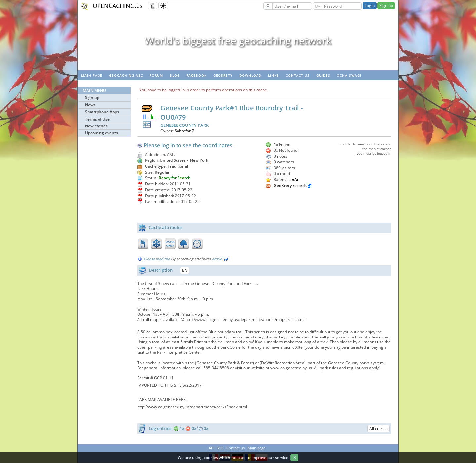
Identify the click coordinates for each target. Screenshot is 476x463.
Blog (175, 75)
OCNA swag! (349, 75)
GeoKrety (223, 75)
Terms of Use (97, 119)
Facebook (197, 75)
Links (274, 75)
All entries (378, 428)
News (90, 105)
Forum (156, 75)
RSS (220, 448)
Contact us (298, 75)
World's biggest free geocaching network (238, 40)
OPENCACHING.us (118, 6)
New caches (96, 126)
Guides (323, 75)
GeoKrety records (290, 185)
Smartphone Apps (102, 112)
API (211, 448)
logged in (384, 153)
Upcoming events (101, 133)
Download (250, 75)
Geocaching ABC (126, 75)
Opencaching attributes (191, 259)
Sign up (386, 5)
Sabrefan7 (184, 131)
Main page (92, 75)
